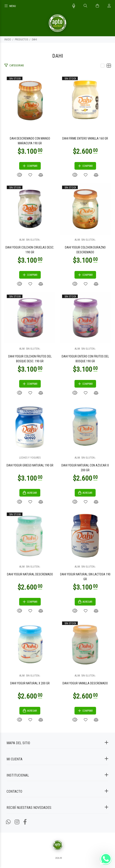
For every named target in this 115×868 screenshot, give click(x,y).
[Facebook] (25, 822)
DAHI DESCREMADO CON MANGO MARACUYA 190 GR (30, 141)
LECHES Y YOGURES (30, 458)
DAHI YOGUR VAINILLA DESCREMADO (85, 683)
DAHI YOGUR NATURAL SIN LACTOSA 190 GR (85, 577)
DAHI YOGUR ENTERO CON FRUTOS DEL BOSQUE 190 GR (85, 359)
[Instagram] (17, 822)
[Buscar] (85, 6)
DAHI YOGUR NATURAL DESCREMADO (30, 574)
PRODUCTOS (21, 40)
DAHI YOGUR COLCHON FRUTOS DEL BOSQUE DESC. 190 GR (30, 359)
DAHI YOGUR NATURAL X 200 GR (30, 683)
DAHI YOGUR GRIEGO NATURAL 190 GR (30, 465)
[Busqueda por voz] (74, 6)
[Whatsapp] (8, 822)
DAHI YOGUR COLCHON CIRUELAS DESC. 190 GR (30, 250)
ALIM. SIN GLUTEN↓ (30, 240)
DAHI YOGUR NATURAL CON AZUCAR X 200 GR (85, 468)
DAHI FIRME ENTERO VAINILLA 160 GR (85, 138)
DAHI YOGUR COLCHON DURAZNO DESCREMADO (85, 250)
